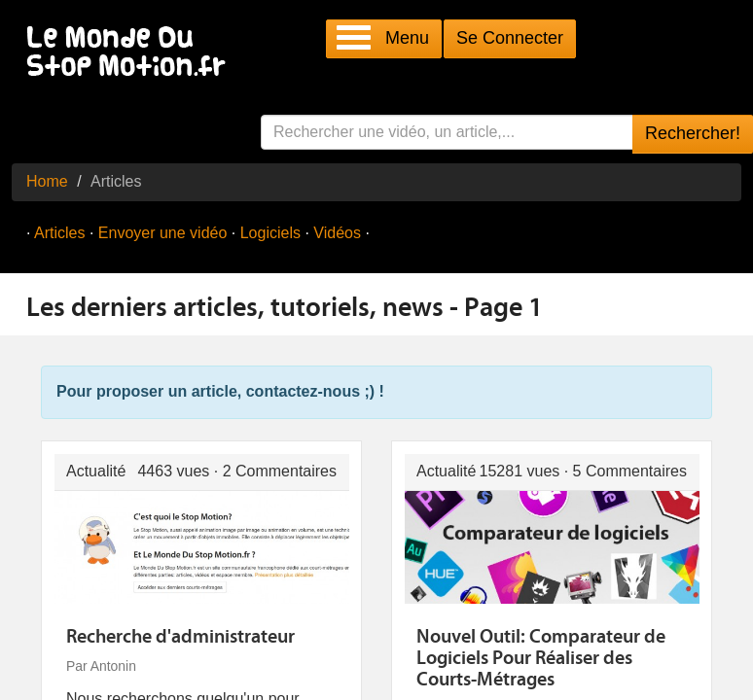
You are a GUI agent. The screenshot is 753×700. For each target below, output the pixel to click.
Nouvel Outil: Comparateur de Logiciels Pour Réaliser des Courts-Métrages (541, 659)
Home (47, 181)
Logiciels (270, 233)
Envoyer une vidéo (163, 233)
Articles (59, 233)
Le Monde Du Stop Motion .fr (131, 53)
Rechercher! (693, 133)
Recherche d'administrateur (180, 638)
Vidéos (337, 233)
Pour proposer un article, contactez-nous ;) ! (220, 391)
